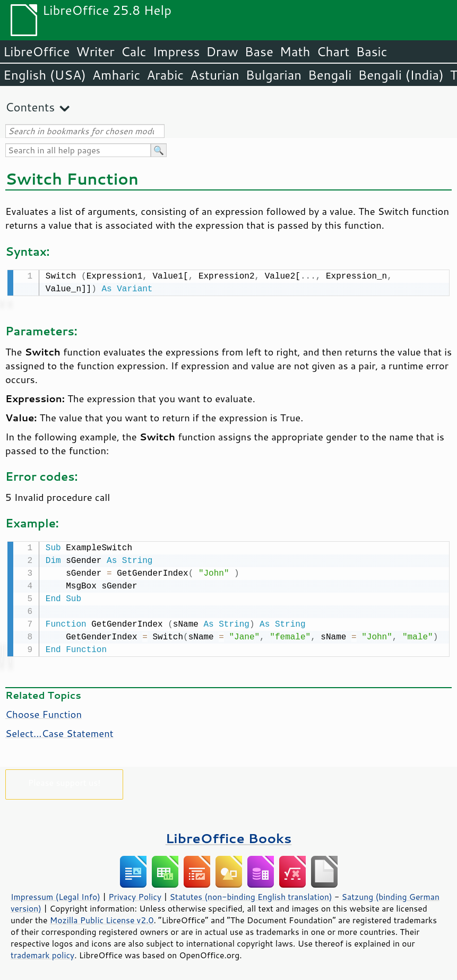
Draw (222, 51)
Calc (134, 51)
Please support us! (64, 780)
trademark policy (42, 953)
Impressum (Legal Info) (55, 895)
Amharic (116, 75)
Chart (333, 51)
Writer (95, 51)
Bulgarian (274, 75)
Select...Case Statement (59, 731)
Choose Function (44, 712)
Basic (371, 51)
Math (295, 51)
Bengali (330, 75)
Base (259, 51)
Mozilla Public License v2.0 (102, 918)
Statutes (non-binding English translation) (251, 895)
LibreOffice (36, 51)
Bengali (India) (401, 75)
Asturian (215, 75)
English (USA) (45, 75)
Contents (30, 107)
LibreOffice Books (229, 836)
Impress (176, 51)
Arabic (165, 75)
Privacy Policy (135, 895)
